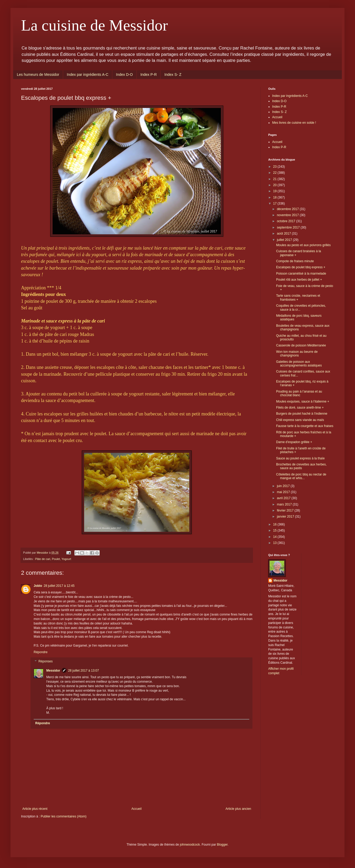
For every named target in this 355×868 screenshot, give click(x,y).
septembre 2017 (289, 227)
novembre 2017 (288, 215)
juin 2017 (284, 486)
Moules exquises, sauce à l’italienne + (303, 401)
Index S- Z (173, 75)
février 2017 (286, 510)
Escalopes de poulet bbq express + (301, 267)
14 (275, 537)
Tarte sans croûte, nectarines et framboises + (298, 297)
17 (275, 204)
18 (275, 197)
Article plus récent (35, 809)
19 (275, 191)
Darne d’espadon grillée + (294, 442)
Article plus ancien (238, 809)
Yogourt (66, 559)
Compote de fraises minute (295, 261)
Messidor (53, 671)
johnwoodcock (190, 845)
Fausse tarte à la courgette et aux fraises (305, 426)
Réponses (45, 662)
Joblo (38, 586)
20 (275, 185)
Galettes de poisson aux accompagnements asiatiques (299, 364)
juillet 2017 (285, 240)
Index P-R (149, 75)
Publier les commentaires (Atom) (64, 816)
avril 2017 (284, 498)
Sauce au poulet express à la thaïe (300, 458)
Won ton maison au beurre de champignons (297, 354)
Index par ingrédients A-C (88, 75)
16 (275, 524)
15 (275, 530)
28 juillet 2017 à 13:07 (83, 671)
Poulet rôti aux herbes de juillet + (299, 280)
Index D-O (124, 75)
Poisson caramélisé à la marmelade (301, 274)
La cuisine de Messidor (94, 25)
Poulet (56, 559)
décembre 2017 (288, 209)
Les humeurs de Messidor (38, 75)
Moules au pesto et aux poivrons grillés (303, 245)
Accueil (137, 809)
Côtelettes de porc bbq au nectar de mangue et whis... (301, 476)
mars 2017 (285, 504)
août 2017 (284, 234)
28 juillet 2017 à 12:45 (59, 586)
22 (275, 173)
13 (275, 543)
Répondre (41, 652)
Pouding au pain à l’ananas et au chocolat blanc (299, 393)
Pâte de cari (43, 559)
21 (275, 179)
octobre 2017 (286, 221)
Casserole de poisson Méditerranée (301, 345)
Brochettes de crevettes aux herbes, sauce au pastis (301, 466)
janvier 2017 (286, 517)
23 (275, 167)
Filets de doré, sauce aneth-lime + (300, 408)
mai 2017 (284, 492)
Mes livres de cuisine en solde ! (294, 123)
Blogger (222, 845)
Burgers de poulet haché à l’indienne (302, 414)
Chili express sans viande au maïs (300, 420)
